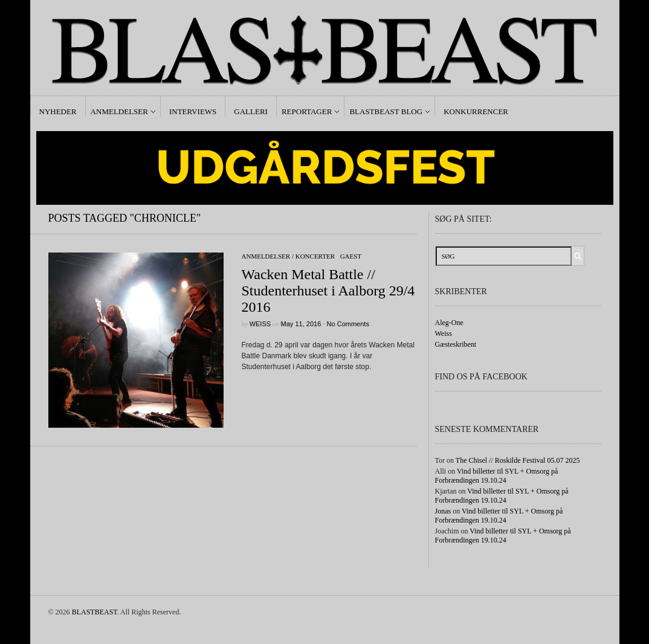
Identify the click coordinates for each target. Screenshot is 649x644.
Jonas (443, 511)
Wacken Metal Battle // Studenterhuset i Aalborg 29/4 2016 (328, 291)
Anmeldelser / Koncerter (289, 256)
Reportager (307, 111)
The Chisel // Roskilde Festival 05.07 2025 (518, 460)
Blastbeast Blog (386, 111)
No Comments (348, 324)
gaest (351, 256)
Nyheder (58, 111)
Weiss (260, 324)
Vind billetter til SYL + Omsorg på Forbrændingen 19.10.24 (497, 476)
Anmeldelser (119, 111)
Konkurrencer (476, 111)
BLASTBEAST (95, 612)
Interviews (193, 111)
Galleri (251, 111)
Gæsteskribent (456, 344)
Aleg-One (449, 323)
